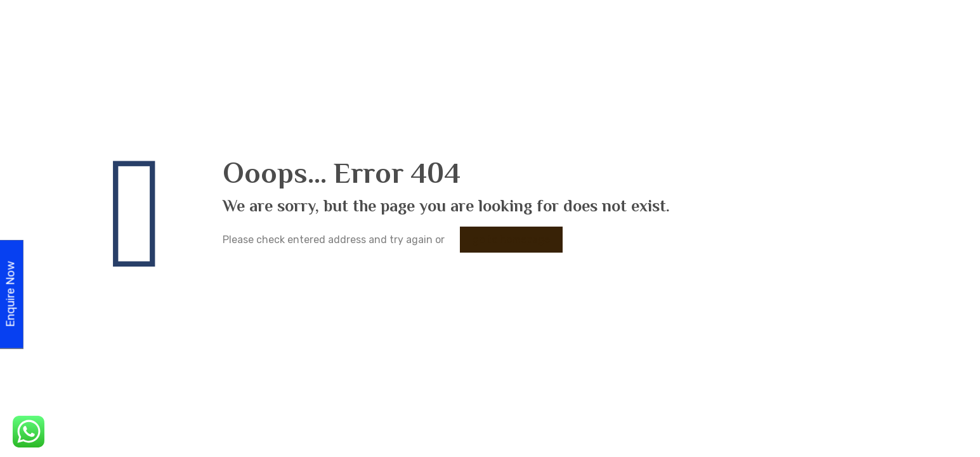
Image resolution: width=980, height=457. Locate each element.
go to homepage (511, 240)
